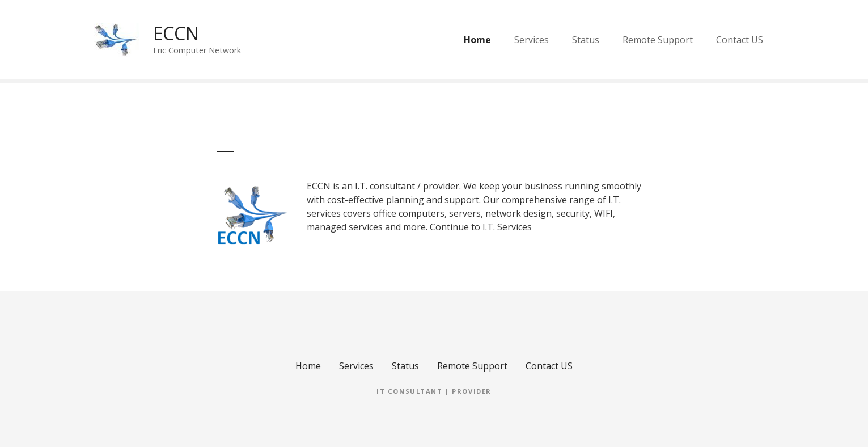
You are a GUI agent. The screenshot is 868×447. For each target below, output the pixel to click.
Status (586, 40)
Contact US (740, 40)
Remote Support (658, 40)
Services (532, 40)
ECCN (176, 33)
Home (477, 40)
